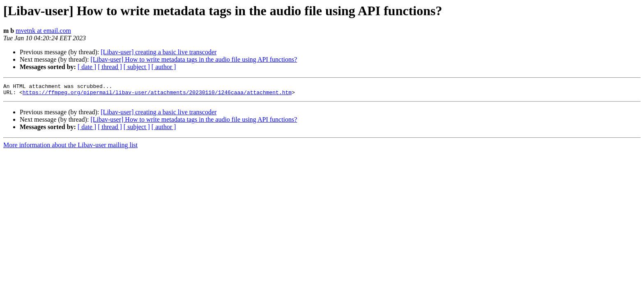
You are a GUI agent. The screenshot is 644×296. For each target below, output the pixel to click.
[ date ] (87, 67)
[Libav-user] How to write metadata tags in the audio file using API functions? (194, 59)
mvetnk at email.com (43, 31)
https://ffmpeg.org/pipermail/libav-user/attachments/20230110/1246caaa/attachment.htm (157, 95)
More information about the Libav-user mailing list (70, 147)
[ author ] (164, 67)
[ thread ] (110, 67)
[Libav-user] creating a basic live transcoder (159, 52)
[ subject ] (137, 67)
